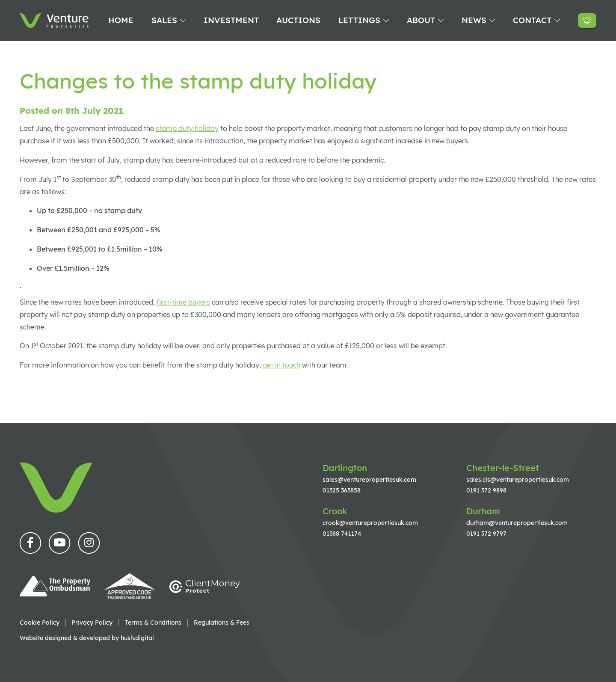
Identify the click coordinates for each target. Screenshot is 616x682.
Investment (231, 20)
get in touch (281, 365)
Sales (164, 20)
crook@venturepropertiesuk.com (370, 523)
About (421, 20)
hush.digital (137, 638)
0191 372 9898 (486, 490)
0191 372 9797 (486, 533)
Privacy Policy (92, 623)
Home (121, 20)
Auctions (298, 20)
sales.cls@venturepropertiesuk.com (518, 479)
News (474, 20)
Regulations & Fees (222, 623)
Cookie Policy (40, 623)
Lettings (359, 20)
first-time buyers (183, 302)
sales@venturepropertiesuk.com (369, 479)
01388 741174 (342, 533)
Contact (532, 20)
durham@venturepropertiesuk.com (517, 523)
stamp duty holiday (187, 128)
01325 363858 (342, 490)
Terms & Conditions (153, 623)
